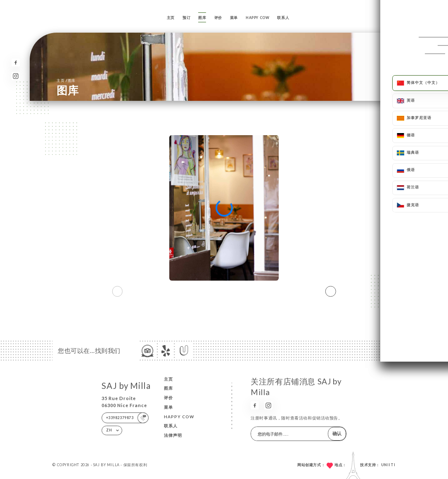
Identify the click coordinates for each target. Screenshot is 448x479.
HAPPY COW (257, 18)
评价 (218, 18)
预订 (186, 18)
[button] (331, 291)
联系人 (283, 18)
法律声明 (173, 435)
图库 (202, 18)
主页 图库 (66, 80)
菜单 (234, 18)
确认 (337, 433)
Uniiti (388, 465)
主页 (171, 18)
